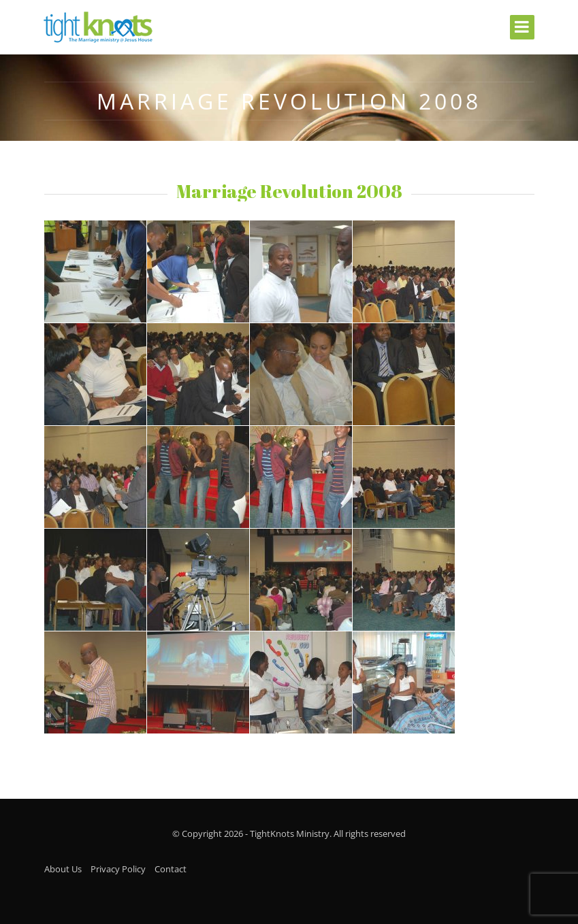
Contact (171, 869)
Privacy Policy (118, 869)
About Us (63, 869)
